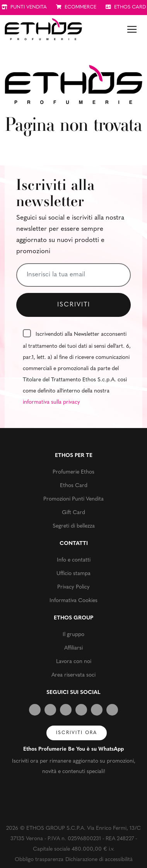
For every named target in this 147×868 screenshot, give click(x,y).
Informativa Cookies (73, 601)
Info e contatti (74, 560)
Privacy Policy (73, 587)
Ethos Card (74, 486)
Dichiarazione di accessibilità (99, 860)
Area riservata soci (73, 675)
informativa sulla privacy (51, 402)
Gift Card (73, 513)
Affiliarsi (73, 648)
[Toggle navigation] (132, 29)
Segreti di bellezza (74, 526)
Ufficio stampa (73, 574)
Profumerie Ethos (73, 472)
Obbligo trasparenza (39, 860)
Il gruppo (73, 635)
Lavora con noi (74, 662)
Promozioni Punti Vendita (73, 499)
